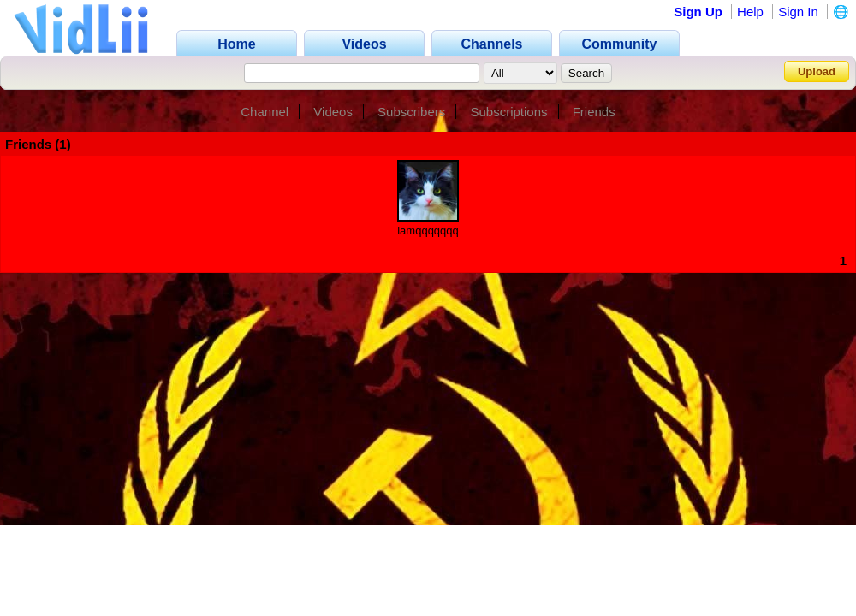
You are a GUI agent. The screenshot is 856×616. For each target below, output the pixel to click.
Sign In (798, 12)
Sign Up (698, 12)
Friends (594, 112)
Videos (333, 112)
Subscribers (411, 112)
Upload (817, 71)
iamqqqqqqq (428, 231)
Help (750, 12)
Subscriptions (508, 112)
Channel (265, 112)
